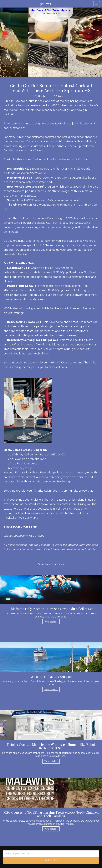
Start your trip (51, 860)
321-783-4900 (50, 4)
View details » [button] (51, 622)
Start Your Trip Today (51, 564)
